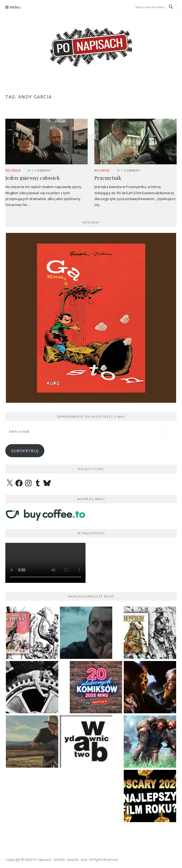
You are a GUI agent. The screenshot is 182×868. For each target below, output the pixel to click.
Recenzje (13, 170)
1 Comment (42, 170)
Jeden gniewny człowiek (33, 178)
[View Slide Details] (91, 318)
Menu (16, 7)
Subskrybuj (25, 451)
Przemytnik (108, 178)
